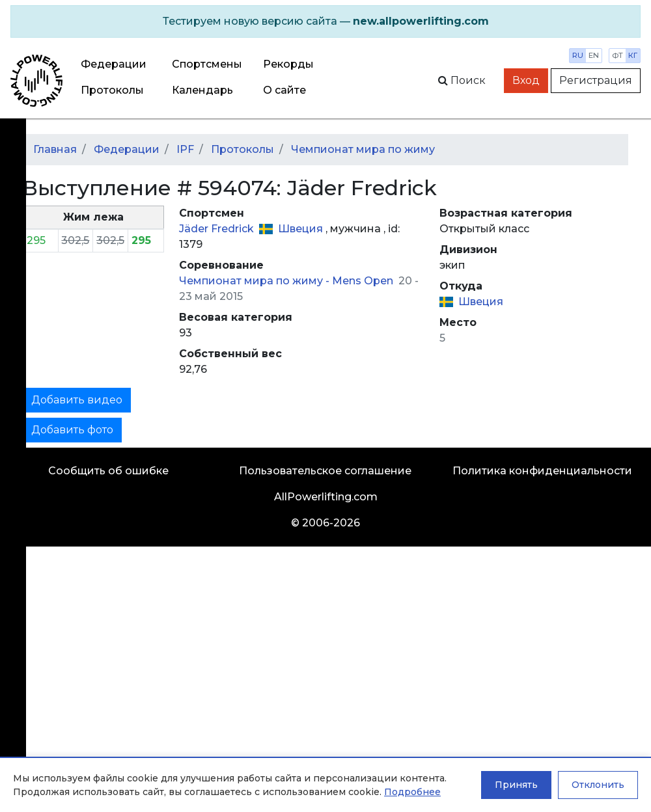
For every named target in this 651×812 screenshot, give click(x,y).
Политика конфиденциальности (542, 471)
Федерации (114, 64)
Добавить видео (77, 400)
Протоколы (112, 90)
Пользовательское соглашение (325, 471)
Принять (516, 785)
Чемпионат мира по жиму (363, 149)
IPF (185, 149)
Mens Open (364, 281)
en (594, 55)
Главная (55, 149)
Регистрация (596, 80)
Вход (526, 80)
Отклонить (598, 785)
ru (578, 55)
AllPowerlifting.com (326, 497)
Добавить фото (72, 430)
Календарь (202, 90)
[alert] (325, 21)
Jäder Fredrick (218, 229)
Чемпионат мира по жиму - (256, 281)
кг (633, 55)
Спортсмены (207, 64)
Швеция (302, 229)
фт (617, 55)
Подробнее (412, 792)
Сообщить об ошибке (108, 471)
